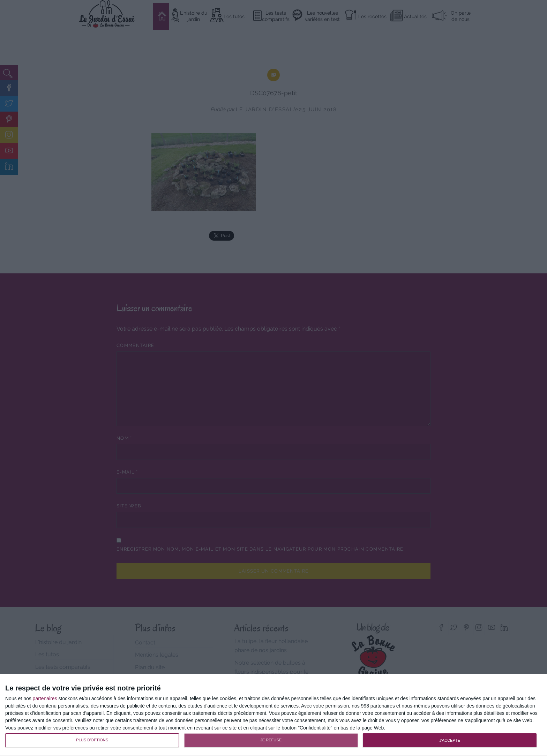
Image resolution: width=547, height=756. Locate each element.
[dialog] (273, 715)
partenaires (45, 698)
